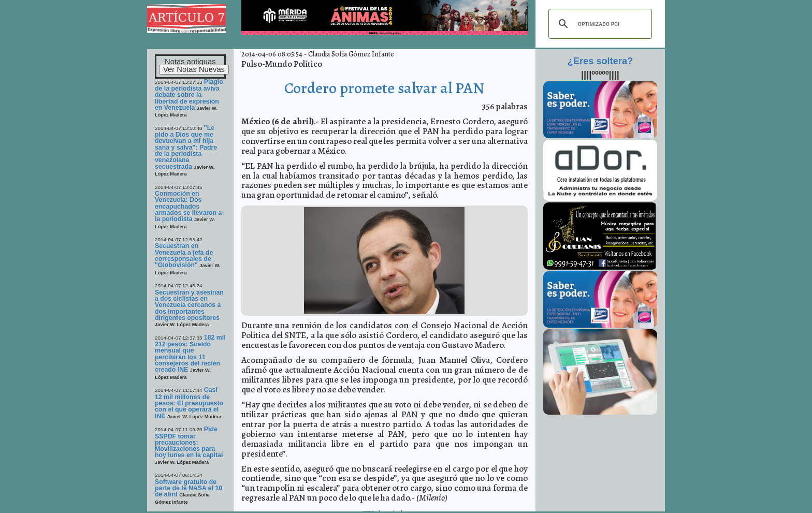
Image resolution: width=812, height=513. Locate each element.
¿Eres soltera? (600, 61)
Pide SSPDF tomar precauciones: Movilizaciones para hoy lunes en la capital (189, 442)
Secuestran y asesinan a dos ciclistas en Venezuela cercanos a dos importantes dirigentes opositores (189, 305)
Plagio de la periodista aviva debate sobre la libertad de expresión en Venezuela (189, 95)
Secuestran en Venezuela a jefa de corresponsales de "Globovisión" (184, 255)
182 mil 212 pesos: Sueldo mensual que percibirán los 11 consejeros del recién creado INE (190, 354)
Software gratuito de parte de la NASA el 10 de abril (189, 488)
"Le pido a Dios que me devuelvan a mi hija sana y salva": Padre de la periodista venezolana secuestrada (186, 147)
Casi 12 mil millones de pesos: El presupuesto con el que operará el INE (189, 403)
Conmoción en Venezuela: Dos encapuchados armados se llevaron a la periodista (188, 206)
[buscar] (599, 24)
